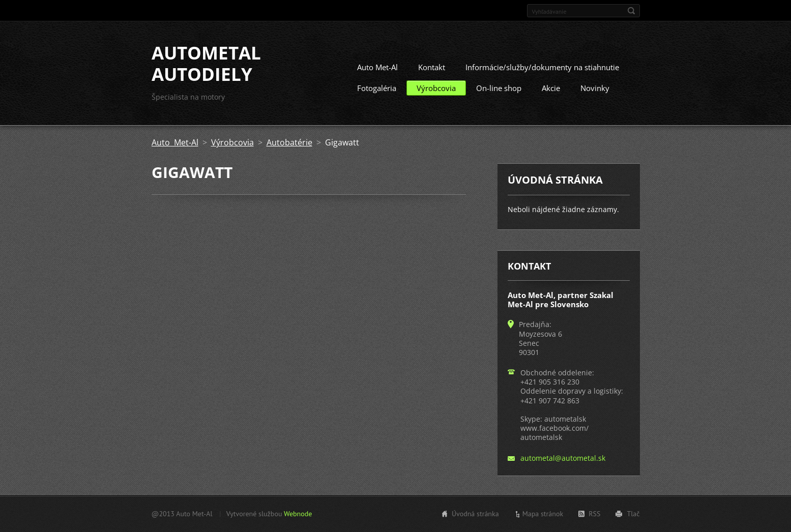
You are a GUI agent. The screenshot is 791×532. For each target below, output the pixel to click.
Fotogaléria (377, 88)
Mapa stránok (543, 514)
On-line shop (499, 88)
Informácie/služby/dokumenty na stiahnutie (542, 67)
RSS (594, 514)
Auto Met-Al (377, 67)
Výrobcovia (436, 88)
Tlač (633, 514)
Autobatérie (289, 142)
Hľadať (631, 11)
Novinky (595, 88)
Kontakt (432, 67)
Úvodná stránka (475, 514)
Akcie (551, 88)
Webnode (298, 514)
